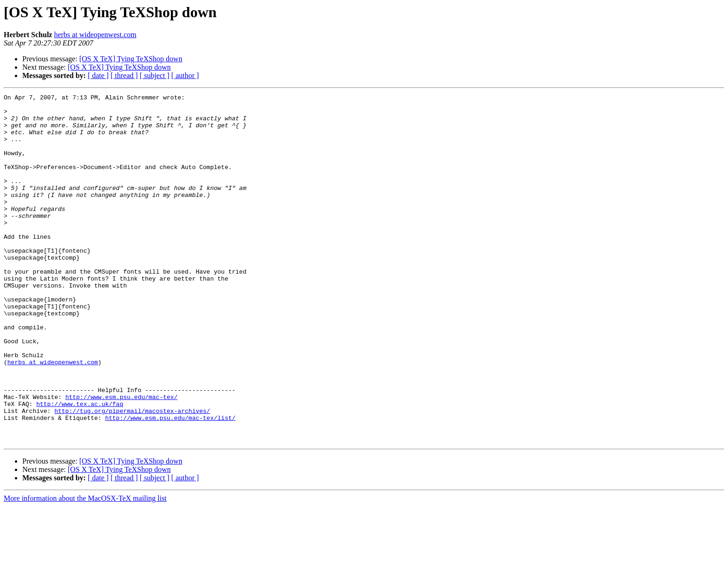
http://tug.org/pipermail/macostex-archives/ (132, 475)
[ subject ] (155, 75)
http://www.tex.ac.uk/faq (80, 466)
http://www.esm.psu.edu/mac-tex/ (122, 458)
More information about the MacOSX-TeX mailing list (85, 568)
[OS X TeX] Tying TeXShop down (131, 59)
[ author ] (185, 75)
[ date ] (98, 75)
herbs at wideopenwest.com (95, 35)
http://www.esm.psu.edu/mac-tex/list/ (170, 483)
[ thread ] (124, 75)
